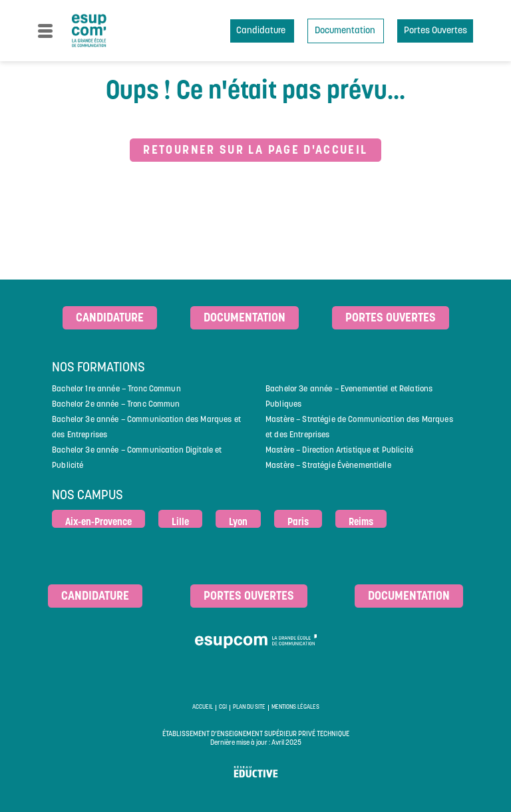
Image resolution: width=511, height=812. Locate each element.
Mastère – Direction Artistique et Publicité (339, 451)
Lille (180, 523)
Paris (298, 523)
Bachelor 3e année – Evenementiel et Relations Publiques (349, 397)
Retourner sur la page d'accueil (255, 151)
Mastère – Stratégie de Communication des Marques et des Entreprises (359, 428)
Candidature (262, 31)
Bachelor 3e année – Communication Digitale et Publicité (137, 458)
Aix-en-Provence (98, 523)
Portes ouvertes (391, 318)
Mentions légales (295, 708)
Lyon (238, 523)
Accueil (203, 708)
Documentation (346, 31)
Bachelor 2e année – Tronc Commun (116, 405)
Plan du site (249, 708)
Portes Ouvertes (435, 31)
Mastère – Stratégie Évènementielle (328, 466)
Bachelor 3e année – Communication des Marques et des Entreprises (146, 428)
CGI (223, 708)
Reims (361, 523)
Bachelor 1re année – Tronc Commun (116, 389)
